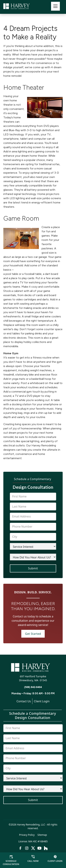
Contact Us (24, 701)
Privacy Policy (27, 835)
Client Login (42, 701)
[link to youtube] (39, 848)
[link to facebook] (20, 848)
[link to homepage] (21, 6)
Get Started (33, 634)
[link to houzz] (46, 848)
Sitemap (42, 835)
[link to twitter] (33, 848)
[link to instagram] (27, 848)
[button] (55, 6)
